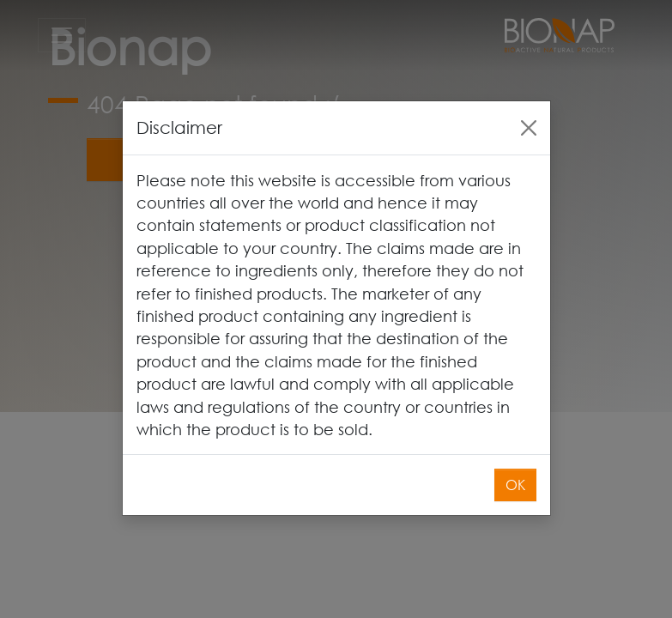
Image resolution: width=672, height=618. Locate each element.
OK (515, 464)
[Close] (529, 106)
